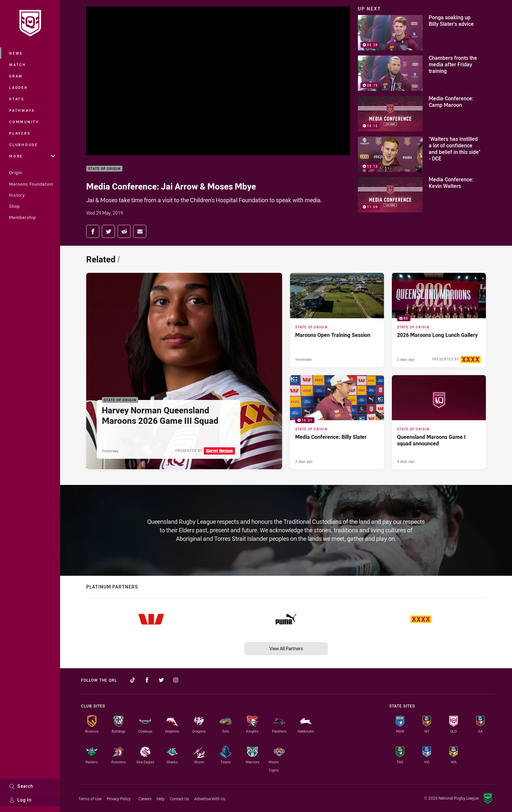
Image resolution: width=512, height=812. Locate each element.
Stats (17, 99)
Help (161, 799)
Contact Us (179, 799)
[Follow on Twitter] (161, 680)
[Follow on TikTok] (133, 680)
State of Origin (104, 169)
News (16, 53)
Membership (23, 217)
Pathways (22, 110)
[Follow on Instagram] (176, 680)
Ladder (18, 87)
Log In (20, 800)
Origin (16, 173)
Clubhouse (24, 145)
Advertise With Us (210, 799)
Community (24, 122)
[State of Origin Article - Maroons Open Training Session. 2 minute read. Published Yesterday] (337, 320)
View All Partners (286, 648)
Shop (15, 206)
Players (20, 133)
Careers (145, 799)
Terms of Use (90, 799)
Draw (16, 76)
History (17, 195)
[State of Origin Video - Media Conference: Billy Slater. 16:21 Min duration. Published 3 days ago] (337, 422)
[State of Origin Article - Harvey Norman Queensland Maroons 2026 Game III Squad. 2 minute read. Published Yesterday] (184, 371)
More (32, 156)
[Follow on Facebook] (147, 680)
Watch (18, 65)
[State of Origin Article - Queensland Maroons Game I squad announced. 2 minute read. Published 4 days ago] (439, 422)
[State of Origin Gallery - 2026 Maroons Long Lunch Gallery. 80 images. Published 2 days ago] (439, 320)
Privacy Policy (119, 799)
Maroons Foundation (31, 184)
